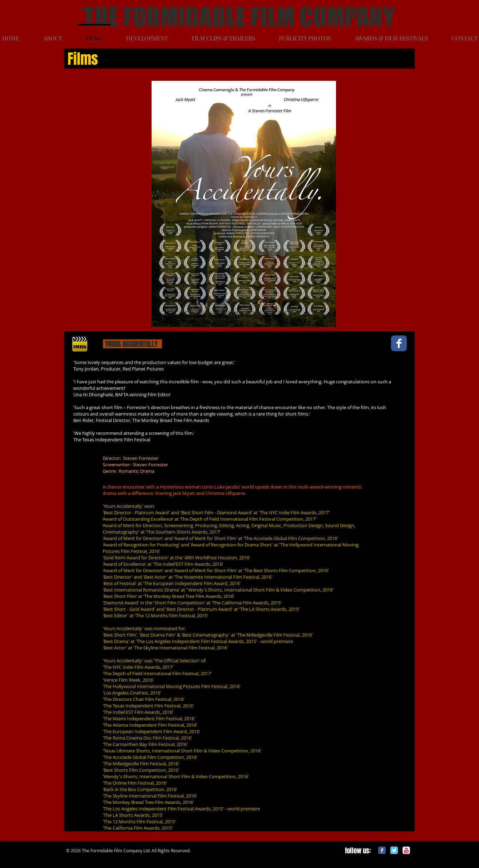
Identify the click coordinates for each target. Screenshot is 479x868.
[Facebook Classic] (382, 850)
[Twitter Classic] (394, 850)
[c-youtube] (406, 850)
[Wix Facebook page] (399, 343)
